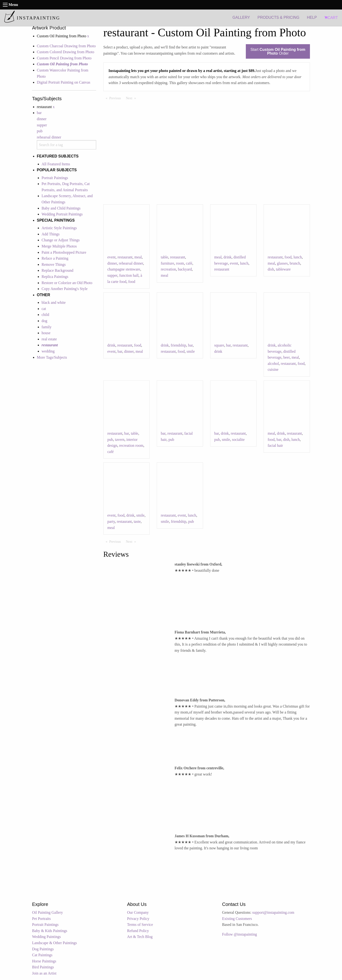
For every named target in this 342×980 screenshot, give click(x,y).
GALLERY (241, 17)
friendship (178, 345)
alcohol (273, 364)
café (189, 263)
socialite (238, 440)
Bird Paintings (43, 967)
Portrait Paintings (55, 178)
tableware (283, 269)
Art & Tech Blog (140, 937)
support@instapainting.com (273, 912)
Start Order (278, 51)
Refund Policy (138, 931)
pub (40, 131)
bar (39, 113)
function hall (129, 275)
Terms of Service (140, 925)
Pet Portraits (41, 919)
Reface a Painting (55, 258)
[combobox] (66, 145)
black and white (54, 302)
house (46, 333)
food (132, 282)
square (219, 345)
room (180, 263)
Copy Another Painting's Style (65, 289)
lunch (244, 263)
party (111, 521)
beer (287, 357)
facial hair (275, 445)
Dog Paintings (43, 949)
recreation (168, 269)
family (47, 327)
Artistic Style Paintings (59, 228)
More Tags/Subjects (52, 357)
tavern (120, 440)
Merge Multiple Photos (59, 246)
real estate (49, 339)
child (45, 315)
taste (137, 521)
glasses (282, 263)
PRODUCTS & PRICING (278, 17)
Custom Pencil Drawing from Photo (64, 58)
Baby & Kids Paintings (50, 931)
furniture (167, 263)
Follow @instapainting (240, 934)
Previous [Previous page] (116, 98)
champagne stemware (124, 269)
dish (271, 269)
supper (42, 125)
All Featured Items (56, 164)
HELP (312, 17)
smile (191, 351)
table (164, 257)
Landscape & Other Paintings (55, 943)
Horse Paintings (44, 961)
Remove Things (54, 264)
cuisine (273, 369)
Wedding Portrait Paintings (62, 214)
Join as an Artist (44, 973)
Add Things (51, 234)
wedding (48, 351)
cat (44, 309)
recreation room (131, 445)
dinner (42, 119)
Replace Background (57, 270)
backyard (185, 269)
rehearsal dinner (49, 137)
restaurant (125, 257)
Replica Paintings (55, 277)
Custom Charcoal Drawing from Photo (66, 46)
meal (138, 257)
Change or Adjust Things (61, 240)
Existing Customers (237, 919)
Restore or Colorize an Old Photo (67, 283)
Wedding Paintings (46, 937)
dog (44, 321)
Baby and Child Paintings (61, 208)
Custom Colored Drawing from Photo (66, 52)
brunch (295, 263)
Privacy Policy (138, 919)
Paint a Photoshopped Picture (64, 252)
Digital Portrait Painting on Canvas (64, 82)
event (112, 257)
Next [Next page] (132, 98)
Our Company (138, 912)
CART (331, 18)
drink (228, 257)
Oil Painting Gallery (47, 912)
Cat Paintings (42, 955)
